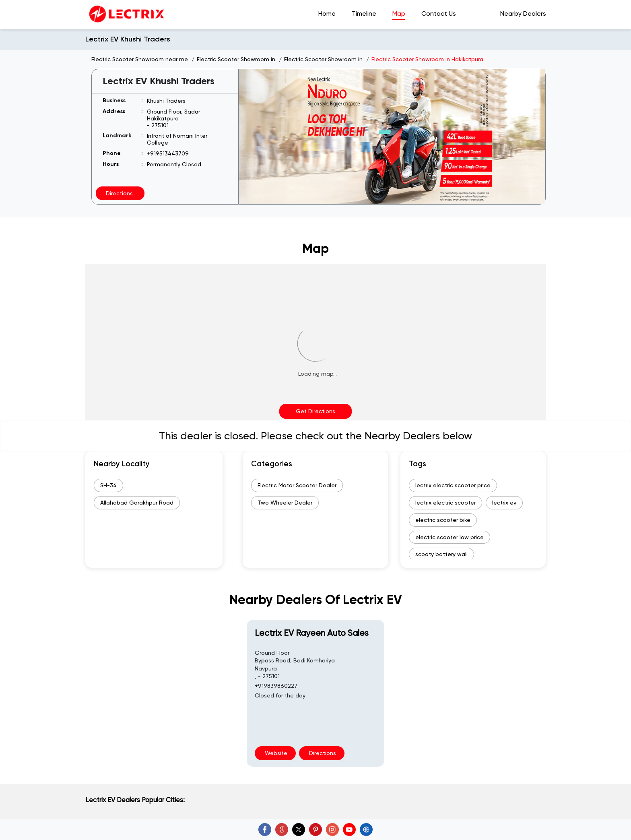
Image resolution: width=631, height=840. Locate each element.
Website (275, 753)
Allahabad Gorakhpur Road (137, 503)
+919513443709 (168, 153)
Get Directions (315, 411)
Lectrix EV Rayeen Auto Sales (312, 633)
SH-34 (108, 485)
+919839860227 (276, 686)
